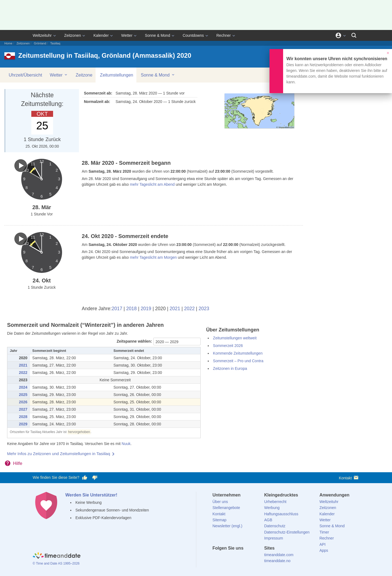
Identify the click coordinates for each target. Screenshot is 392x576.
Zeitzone (84, 75)
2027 (23, 409)
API (322, 544)
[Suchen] (354, 35)
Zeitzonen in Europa (230, 368)
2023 (204, 309)
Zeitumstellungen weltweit (235, 338)
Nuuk (126, 444)
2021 (175, 309)
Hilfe (18, 463)
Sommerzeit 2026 (228, 346)
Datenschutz (275, 526)
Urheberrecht (275, 502)
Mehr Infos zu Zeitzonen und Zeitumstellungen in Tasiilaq (59, 454)
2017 (117, 309)
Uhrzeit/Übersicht (25, 75)
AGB (268, 520)
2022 (189, 309)
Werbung (272, 508)
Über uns (220, 502)
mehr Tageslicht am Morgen (153, 257)
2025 (23, 395)
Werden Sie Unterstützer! (91, 495)
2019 (146, 309)
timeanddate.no (277, 561)
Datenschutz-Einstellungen (287, 532)
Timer (324, 532)
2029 (23, 424)
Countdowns (193, 35)
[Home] (57, 556)
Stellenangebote (226, 508)
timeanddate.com (279, 555)
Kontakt (349, 478)
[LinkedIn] (235, 558)
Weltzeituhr (42, 35)
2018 (131, 309)
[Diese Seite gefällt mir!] (85, 478)
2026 (23, 402)
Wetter (127, 35)
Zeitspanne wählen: (134, 341)
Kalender (101, 35)
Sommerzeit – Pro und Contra (238, 361)
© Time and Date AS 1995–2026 (56, 563)
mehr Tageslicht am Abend (152, 184)
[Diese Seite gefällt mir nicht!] (94, 478)
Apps (324, 550)
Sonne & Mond (157, 35)
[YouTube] (253, 558)
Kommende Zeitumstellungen (238, 353)
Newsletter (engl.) (228, 526)
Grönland (40, 43)
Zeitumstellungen (117, 75)
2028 (23, 417)
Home (8, 43)
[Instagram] (244, 558)
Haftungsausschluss (281, 514)
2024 (23, 387)
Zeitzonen (73, 35)
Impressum (273, 538)
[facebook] (217, 558)
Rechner (224, 35)
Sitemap (220, 520)
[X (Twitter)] (226, 558)
